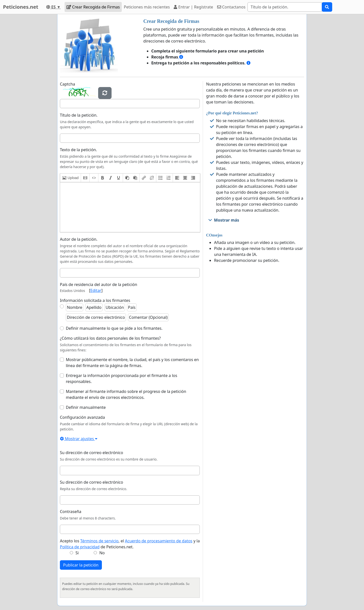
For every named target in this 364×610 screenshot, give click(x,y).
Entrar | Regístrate (193, 7)
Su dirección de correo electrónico (91, 453)
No (102, 553)
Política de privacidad (80, 547)
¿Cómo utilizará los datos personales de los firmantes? (110, 338)
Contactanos (231, 7)
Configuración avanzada (82, 417)
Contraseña (71, 512)
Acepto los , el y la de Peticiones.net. (130, 544)
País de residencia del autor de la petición (99, 284)
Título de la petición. (79, 115)
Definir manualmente (86, 407)
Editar (96, 290)
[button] (70, 178)
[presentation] (70, 178)
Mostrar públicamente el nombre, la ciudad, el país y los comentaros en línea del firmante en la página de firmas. (132, 363)
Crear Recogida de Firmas (93, 7)
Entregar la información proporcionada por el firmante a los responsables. (121, 378)
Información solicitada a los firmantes (95, 300)
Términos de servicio (99, 541)
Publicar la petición (81, 565)
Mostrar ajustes (79, 439)
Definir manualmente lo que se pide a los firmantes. (114, 328)
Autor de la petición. (79, 239)
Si (77, 553)
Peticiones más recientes (147, 7)
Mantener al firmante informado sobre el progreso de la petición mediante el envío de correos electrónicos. (126, 394)
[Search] (285, 7)
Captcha (67, 84)
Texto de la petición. (78, 150)
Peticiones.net (21, 7)
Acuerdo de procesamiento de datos (159, 541)
